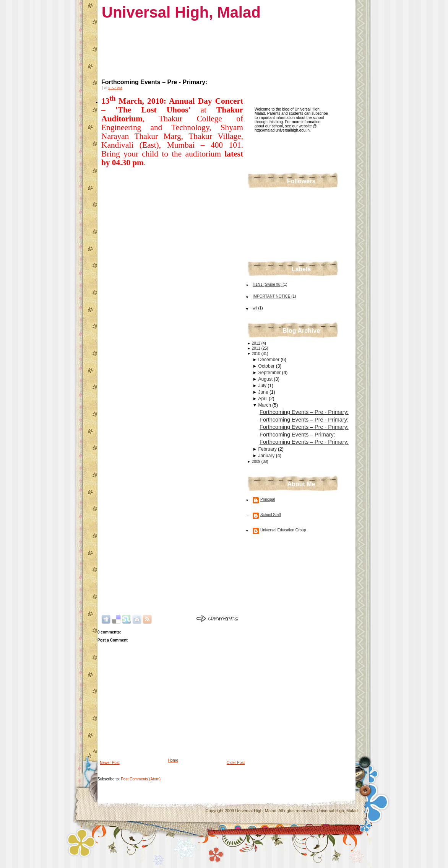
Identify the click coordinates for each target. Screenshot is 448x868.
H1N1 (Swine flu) (268, 284)
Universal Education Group (283, 530)
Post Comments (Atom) (141, 779)
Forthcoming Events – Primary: (297, 435)
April (264, 399)
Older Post (236, 763)
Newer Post (110, 763)
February (268, 449)
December (270, 360)
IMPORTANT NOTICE (272, 296)
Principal (268, 499)
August (266, 379)
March (265, 405)
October (267, 366)
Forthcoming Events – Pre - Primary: (154, 82)
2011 (257, 348)
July (263, 386)
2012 (257, 343)
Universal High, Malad (181, 12)
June (264, 392)
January (267, 456)
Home (173, 760)
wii (255, 308)
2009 (257, 462)
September (270, 373)
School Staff (271, 515)
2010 (257, 354)
